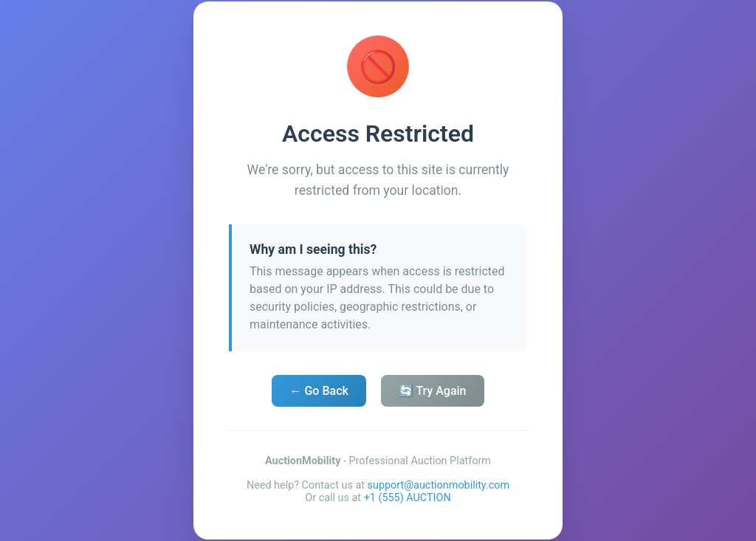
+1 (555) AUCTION (408, 498)
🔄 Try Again (433, 391)
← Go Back (319, 391)
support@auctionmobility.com (439, 485)
